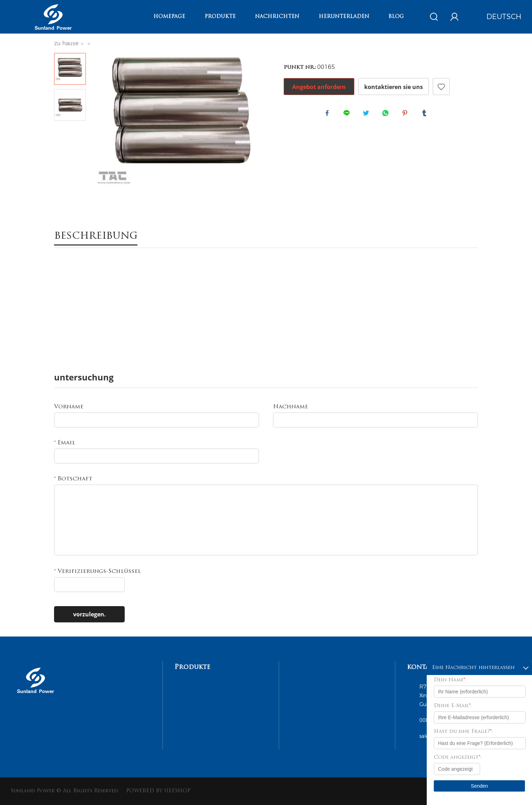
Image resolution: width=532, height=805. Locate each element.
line (348, 114)
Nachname (291, 407)
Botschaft (73, 479)
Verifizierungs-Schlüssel (97, 572)
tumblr (426, 114)
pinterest (406, 114)
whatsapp (387, 114)
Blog (396, 17)
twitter (367, 114)
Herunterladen (344, 17)
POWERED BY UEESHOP (158, 791)
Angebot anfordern (319, 87)
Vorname (69, 407)
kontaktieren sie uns (394, 87)
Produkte (220, 17)
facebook (329, 114)
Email (65, 443)
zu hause (66, 43)
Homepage (169, 17)
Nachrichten (277, 17)
